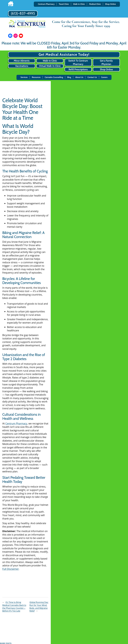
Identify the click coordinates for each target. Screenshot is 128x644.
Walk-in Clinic (50, 61)
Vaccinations (22, 66)
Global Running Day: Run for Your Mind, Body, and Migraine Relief (39, 607)
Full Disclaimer (11, 569)
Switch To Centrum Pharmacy (78, 62)
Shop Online (106, 69)
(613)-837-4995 (23, 13)
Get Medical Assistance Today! (64, 54)
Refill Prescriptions (78, 69)
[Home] (11, 4)
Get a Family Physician (106, 62)
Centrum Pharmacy (16, 423)
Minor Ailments (22, 61)
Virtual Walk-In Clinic (50, 66)
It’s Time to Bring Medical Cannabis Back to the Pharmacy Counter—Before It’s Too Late (14, 607)
